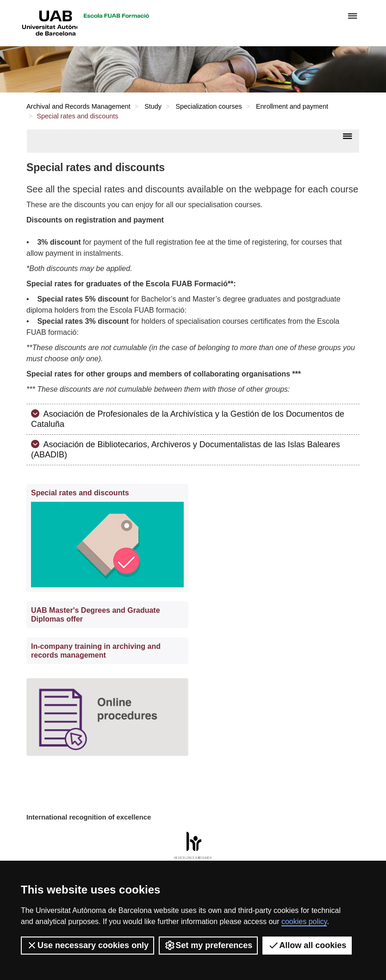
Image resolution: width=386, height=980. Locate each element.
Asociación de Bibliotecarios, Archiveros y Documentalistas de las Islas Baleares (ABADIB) (186, 450)
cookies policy (304, 921)
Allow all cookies (307, 945)
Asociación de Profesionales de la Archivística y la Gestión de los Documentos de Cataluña (188, 419)
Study (153, 106)
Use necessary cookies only (87, 945)
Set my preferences (208, 945)
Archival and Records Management (78, 106)
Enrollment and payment (292, 106)
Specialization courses (209, 106)
